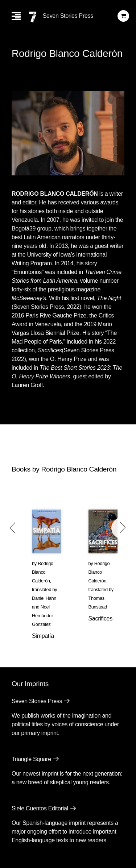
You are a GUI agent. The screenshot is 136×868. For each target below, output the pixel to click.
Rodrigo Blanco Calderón (43, 572)
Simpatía (43, 636)
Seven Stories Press (68, 16)
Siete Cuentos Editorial (40, 808)
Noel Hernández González (43, 616)
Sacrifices (100, 618)
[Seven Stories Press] (33, 17)
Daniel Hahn (44, 598)
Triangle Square (31, 759)
